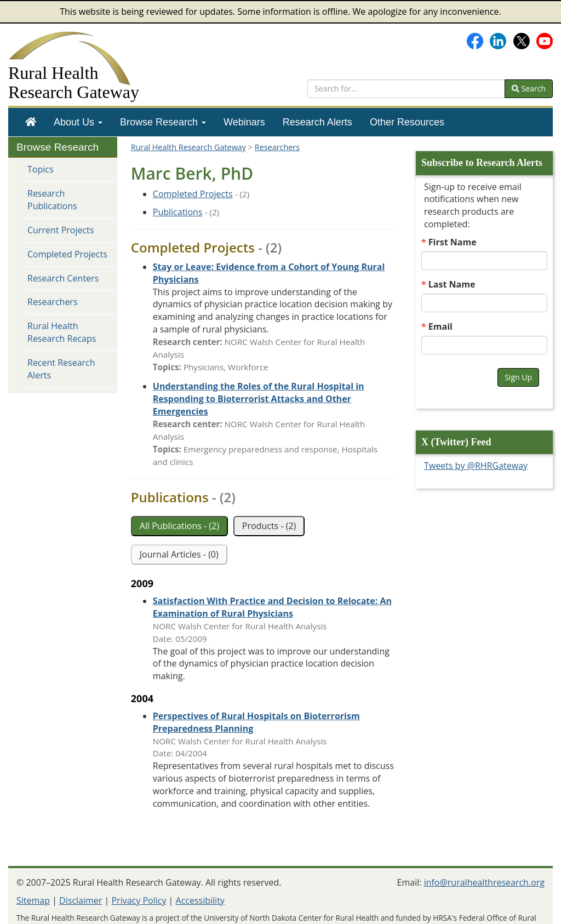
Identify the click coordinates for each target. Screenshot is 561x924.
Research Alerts (317, 122)
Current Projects (61, 230)
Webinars (244, 122)
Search (529, 88)
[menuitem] (31, 122)
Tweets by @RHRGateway (476, 466)
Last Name (452, 284)
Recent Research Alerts (61, 369)
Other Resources (407, 122)
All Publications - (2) (179, 526)
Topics (41, 169)
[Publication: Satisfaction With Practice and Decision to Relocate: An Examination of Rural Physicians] (272, 607)
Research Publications (52, 200)
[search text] (406, 89)
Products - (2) (269, 526)
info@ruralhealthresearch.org (484, 882)
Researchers (53, 302)
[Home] (31, 122)
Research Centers (63, 278)
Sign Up (518, 377)
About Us (78, 122)
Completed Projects (67, 254)
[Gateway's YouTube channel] (545, 40)
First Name (453, 242)
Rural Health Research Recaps (62, 332)
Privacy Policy (139, 900)
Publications (178, 212)
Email (440, 326)
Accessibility (200, 900)
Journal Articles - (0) (179, 554)
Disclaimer (81, 900)
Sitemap (33, 900)
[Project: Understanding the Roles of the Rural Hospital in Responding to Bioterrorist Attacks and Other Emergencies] (259, 399)
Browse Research (163, 122)
